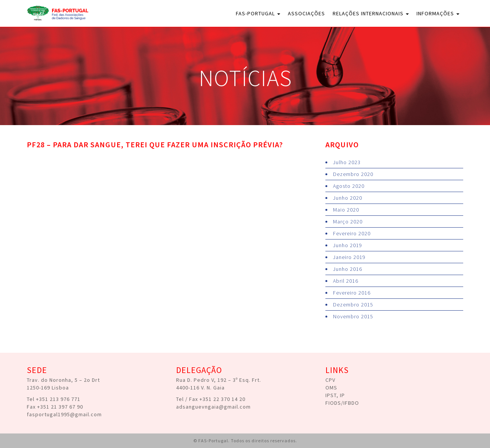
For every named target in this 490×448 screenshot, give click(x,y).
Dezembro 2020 (353, 174)
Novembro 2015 (353, 316)
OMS (331, 388)
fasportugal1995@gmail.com (64, 414)
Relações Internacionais (371, 13)
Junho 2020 (348, 198)
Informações (438, 13)
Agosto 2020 (349, 186)
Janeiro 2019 (349, 257)
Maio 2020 (346, 210)
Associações (306, 13)
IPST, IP (335, 395)
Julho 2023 (347, 162)
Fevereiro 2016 (352, 293)
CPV (330, 380)
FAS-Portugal (258, 13)
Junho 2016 (348, 269)
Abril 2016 (346, 281)
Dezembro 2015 (353, 305)
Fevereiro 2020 (352, 233)
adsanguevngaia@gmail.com (213, 407)
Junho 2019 (348, 245)
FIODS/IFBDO (342, 403)
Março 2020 (348, 222)
